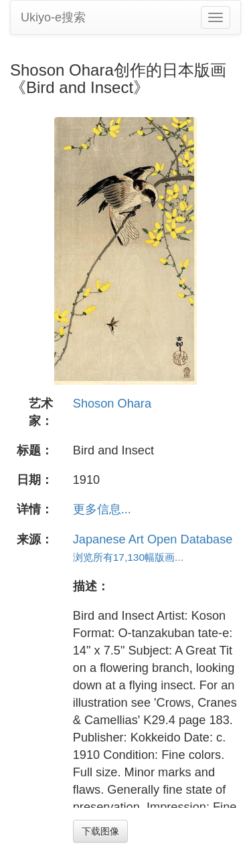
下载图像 (100, 831)
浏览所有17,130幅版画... (128, 557)
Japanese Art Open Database (153, 539)
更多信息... (102, 509)
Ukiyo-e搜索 (53, 17)
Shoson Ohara (112, 404)
